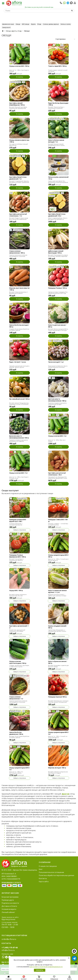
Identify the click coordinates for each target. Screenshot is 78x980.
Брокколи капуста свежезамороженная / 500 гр (19, 437)
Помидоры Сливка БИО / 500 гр (58, 521)
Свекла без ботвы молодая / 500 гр (19, 326)
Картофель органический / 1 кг (19, 627)
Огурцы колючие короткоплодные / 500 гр (18, 662)
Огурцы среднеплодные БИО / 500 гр (58, 556)
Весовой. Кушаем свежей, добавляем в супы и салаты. (56, 145)
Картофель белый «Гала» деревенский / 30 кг (57, 215)
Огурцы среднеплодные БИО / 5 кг (19, 769)
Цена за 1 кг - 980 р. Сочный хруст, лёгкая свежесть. (58, 560)
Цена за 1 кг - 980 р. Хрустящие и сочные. (19, 71)
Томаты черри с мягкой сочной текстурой (58, 71)
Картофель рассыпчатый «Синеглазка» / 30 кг (57, 474)
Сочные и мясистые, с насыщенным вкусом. (16, 524)
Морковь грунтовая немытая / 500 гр (19, 289)
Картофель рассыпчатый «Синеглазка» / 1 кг (18, 215)
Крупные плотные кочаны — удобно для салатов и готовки (57, 595)
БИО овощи (26, 24)
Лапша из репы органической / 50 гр (58, 178)
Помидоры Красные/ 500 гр (57, 697)
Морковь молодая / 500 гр (57, 768)
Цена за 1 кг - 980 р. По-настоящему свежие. (16, 772)
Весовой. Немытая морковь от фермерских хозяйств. (18, 293)
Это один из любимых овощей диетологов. (19, 145)
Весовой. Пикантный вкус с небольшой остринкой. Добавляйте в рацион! (56, 108)
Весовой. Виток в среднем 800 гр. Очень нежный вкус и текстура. (58, 330)
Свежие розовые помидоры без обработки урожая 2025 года (58, 293)
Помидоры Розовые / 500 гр (57, 288)
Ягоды (39, 24)
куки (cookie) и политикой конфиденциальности (46, 967)
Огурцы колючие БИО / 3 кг (57, 436)
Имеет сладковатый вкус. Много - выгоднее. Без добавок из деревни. (58, 219)
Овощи (18, 24)
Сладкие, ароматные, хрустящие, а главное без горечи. (19, 666)
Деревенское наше (8, 24)
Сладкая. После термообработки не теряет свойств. (19, 330)
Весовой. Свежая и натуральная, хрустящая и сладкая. (58, 772)
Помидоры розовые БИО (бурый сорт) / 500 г (18, 521)
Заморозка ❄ (6, 27)
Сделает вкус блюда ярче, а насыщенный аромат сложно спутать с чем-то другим (57, 631)
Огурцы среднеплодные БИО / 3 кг (58, 733)
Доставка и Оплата (9, 906)
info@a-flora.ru (8, 950)
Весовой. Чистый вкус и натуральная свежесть (16, 560)
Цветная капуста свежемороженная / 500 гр (57, 400)
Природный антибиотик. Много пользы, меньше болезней (58, 367)
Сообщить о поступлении (20, 530)
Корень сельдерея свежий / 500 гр (57, 627)
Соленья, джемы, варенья (51, 24)
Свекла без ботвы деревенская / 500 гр (16, 733)
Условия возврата (9, 909)
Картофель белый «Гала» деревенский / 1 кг (18, 178)
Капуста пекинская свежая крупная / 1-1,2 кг (57, 591)
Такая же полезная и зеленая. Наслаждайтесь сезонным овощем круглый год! (18, 256)
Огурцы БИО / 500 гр (16, 590)
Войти (69, 978)
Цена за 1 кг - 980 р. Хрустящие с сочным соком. (19, 478)
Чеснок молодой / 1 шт (56, 362)
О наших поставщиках (48, 866)
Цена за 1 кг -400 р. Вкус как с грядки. (57, 441)
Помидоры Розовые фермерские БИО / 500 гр (18, 556)
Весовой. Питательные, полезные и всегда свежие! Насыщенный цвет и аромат (58, 702)
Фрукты (33, 24)
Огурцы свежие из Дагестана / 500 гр (19, 141)
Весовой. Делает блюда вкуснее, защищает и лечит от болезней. (19, 404)
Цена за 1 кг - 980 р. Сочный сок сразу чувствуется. (58, 737)
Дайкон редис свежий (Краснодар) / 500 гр (56, 252)
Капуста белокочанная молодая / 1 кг (56, 141)
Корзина (39, 978)
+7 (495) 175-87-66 (10, 948)
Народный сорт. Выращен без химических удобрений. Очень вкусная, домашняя (58, 478)
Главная (9, 978)
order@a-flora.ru (9, 939)
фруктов (66, 794)
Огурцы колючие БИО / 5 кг (18, 473)
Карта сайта (44, 881)
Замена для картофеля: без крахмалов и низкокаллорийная (58, 182)
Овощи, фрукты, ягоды (14, 31)
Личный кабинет (8, 912)
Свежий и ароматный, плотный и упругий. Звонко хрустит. (19, 367)
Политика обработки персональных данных (56, 875)
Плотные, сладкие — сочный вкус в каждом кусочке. (58, 524)
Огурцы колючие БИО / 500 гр (19, 66)
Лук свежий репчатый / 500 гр (19, 399)
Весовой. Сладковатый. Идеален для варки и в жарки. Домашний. (19, 182)
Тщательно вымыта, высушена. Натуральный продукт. (57, 404)
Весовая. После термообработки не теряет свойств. (19, 737)
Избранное (54, 978)
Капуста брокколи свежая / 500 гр (58, 662)
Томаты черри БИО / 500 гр (57, 66)
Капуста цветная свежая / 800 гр (57, 326)
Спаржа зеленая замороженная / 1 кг (16, 698)
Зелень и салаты (66, 24)
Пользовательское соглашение (51, 872)
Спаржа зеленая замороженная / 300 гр (17, 252)
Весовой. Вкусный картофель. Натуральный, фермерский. (18, 108)
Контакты (43, 878)
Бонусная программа (10, 897)
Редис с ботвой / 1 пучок (18, 362)
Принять (40, 970)
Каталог (24, 978)
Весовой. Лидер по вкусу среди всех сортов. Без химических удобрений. (19, 219)
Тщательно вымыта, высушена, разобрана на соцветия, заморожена (19, 441)
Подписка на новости (10, 903)
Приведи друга (8, 900)
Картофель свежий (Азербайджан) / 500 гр (17, 104)
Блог (41, 869)
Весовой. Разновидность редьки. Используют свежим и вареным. (58, 256)
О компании (45, 862)
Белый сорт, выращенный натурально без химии (17, 631)
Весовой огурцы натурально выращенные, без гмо (18, 595)
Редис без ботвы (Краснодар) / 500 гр (58, 104)
